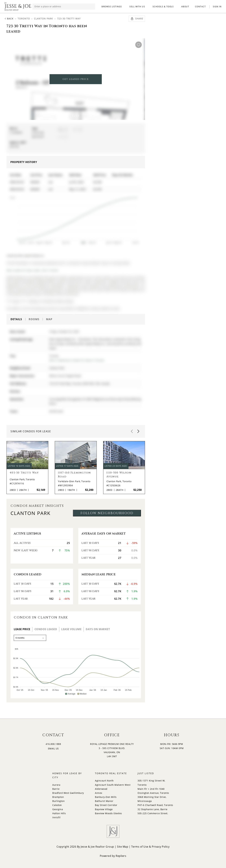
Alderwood (101, 789)
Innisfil (56, 817)
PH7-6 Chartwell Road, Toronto (155, 805)
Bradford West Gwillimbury (68, 793)
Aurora (56, 785)
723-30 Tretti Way (69, 19)
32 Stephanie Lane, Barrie (153, 809)
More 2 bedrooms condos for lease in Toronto (77, 360)
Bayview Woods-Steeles (108, 813)
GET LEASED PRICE (76, 79)
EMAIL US (53, 749)
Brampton (58, 797)
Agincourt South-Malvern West (113, 785)
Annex (99, 793)
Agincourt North (104, 781)
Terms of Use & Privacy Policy (150, 847)
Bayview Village (104, 809)
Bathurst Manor (104, 801)
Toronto (24, 19)
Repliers (121, 856)
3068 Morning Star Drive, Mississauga (152, 799)
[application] (73, 219)
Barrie (56, 789)
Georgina (58, 809)
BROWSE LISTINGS (112, 7)
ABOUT (185, 7)
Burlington (58, 801)
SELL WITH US (137, 7)
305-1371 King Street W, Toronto (151, 783)
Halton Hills (59, 813)
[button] (137, 80)
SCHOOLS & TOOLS (163, 7)
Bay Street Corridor (106, 805)
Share (137, 19)
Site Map (123, 847)
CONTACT (200, 7)
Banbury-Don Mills (106, 797)
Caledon (57, 805)
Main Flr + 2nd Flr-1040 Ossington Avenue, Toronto (153, 791)
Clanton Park (43, 19)
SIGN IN (217, 7)
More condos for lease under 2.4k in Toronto (32, 270)
